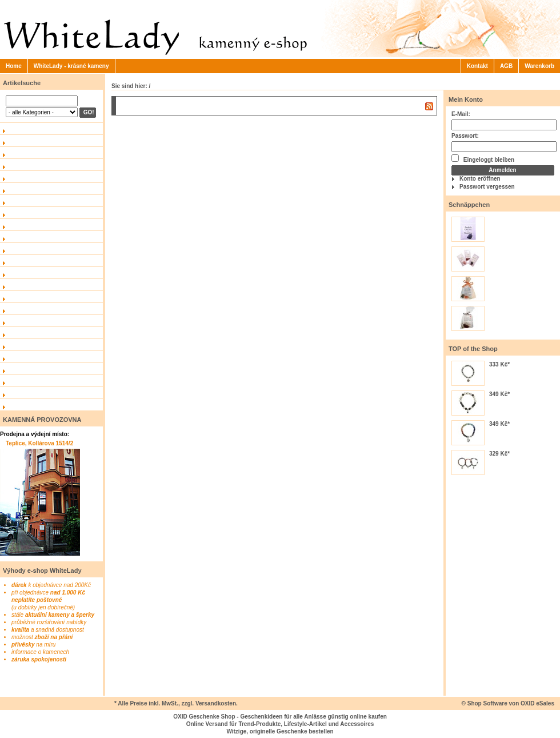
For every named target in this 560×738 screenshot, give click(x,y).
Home (14, 66)
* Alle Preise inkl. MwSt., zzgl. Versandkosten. (176, 703)
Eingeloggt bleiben (483, 159)
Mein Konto (466, 99)
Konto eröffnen (480, 179)
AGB (506, 66)
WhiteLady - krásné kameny (71, 66)
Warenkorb (539, 66)
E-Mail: (461, 114)
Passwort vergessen (487, 187)
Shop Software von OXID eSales (511, 703)
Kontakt (477, 66)
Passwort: (465, 136)
